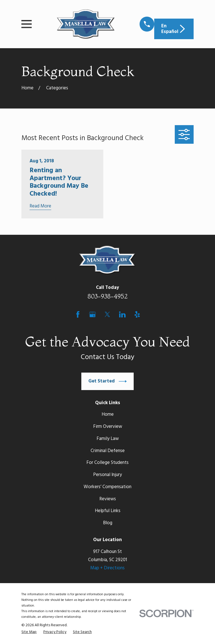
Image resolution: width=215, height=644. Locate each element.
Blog (108, 523)
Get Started (107, 381)
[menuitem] (29, 632)
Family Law (108, 439)
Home (108, 414)
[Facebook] (78, 314)
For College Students (107, 463)
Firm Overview (108, 427)
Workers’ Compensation (107, 487)
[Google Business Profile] (92, 314)
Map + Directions (107, 568)
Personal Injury (107, 475)
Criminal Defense (108, 451)
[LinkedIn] (122, 314)
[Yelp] (137, 314)
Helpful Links (108, 511)
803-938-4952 (108, 296)
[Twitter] (107, 314)
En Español (174, 29)
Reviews (108, 499)
